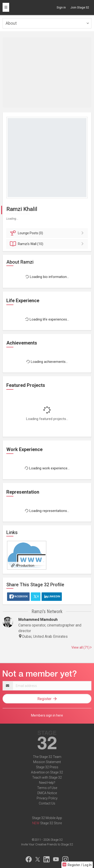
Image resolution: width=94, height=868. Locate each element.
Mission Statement (47, 762)
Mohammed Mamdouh (38, 620)
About (11, 23)
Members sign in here (47, 715)
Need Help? (47, 783)
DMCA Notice (47, 793)
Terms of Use (47, 788)
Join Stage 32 (80, 7)
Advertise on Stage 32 (47, 772)
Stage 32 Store (51, 823)
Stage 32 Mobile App (47, 818)
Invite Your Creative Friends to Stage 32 (47, 844)
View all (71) (81, 647)
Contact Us (47, 803)
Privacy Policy (47, 798)
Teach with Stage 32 (47, 777)
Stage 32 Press (47, 767)
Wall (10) (48, 244)
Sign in (61, 7)
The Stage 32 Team (47, 757)
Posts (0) (48, 233)
